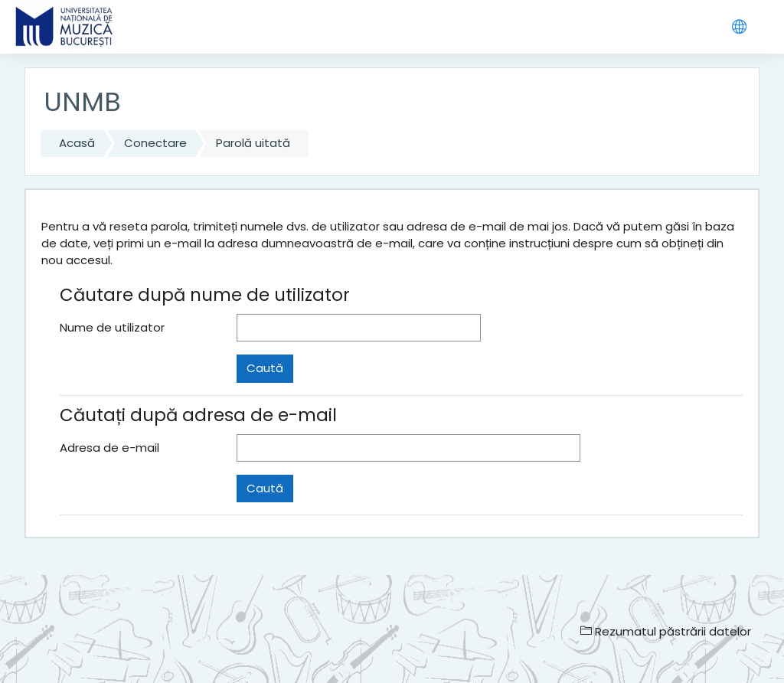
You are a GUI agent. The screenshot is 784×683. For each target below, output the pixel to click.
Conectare (155, 143)
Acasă (77, 143)
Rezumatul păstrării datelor (666, 631)
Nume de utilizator (112, 327)
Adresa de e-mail (109, 448)
